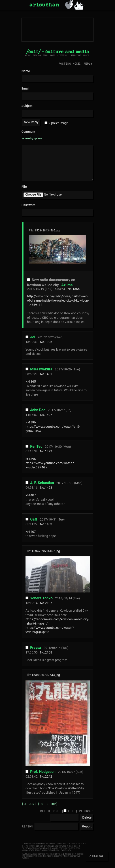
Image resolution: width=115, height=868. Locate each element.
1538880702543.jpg (46, 675)
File (72, 811)
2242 (49, 777)
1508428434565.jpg (47, 230)
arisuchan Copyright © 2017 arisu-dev (53, 850)
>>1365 (31, 382)
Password (86, 811)
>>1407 (31, 495)
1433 (49, 524)
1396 (49, 342)
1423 (49, 488)
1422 (49, 451)
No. (70, 289)
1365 (76, 289)
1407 (49, 415)
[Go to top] (48, 804)
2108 (49, 653)
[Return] (29, 804)
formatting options (32, 138)
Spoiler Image (59, 123)
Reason (27, 826)
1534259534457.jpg (46, 551)
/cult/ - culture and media (58, 52)
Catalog (96, 856)
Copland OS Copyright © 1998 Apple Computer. (44, 844)
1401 (49, 374)
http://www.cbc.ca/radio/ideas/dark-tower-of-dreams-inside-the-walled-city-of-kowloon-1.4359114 (58, 301)
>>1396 (31, 422)
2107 (49, 603)
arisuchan (44, 5)
